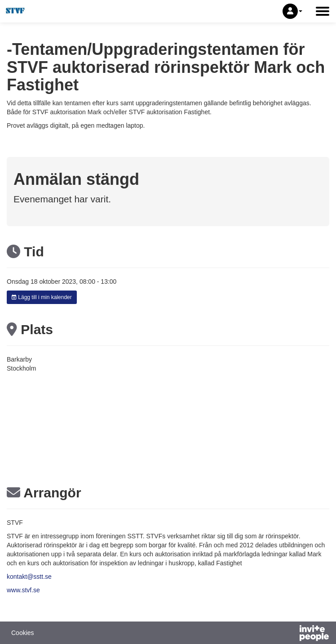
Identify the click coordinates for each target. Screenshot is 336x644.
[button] (292, 11)
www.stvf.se (23, 590)
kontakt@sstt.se (29, 577)
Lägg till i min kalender (42, 297)
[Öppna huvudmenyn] (323, 11)
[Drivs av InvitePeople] (291, 634)
